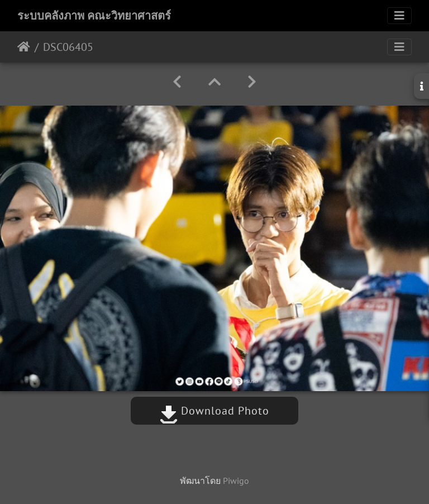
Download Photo (214, 411)
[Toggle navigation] (399, 16)
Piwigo (236, 481)
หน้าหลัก (24, 47)
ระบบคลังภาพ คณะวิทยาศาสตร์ (94, 16)
